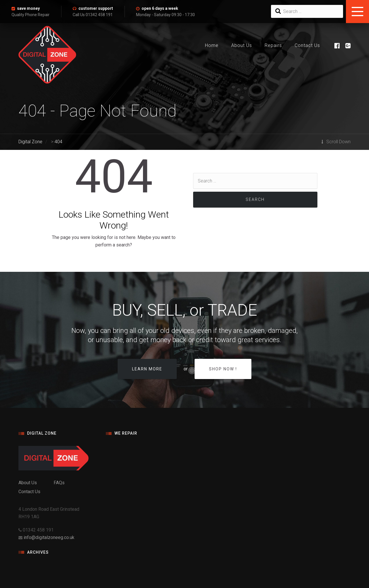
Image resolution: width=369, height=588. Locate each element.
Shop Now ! (223, 369)
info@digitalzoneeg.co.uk (49, 537)
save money (28, 8)
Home (212, 45)
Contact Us (307, 45)
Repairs (273, 45)
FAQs (59, 483)
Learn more (147, 369)
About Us (242, 45)
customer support (96, 8)
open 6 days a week (160, 8)
